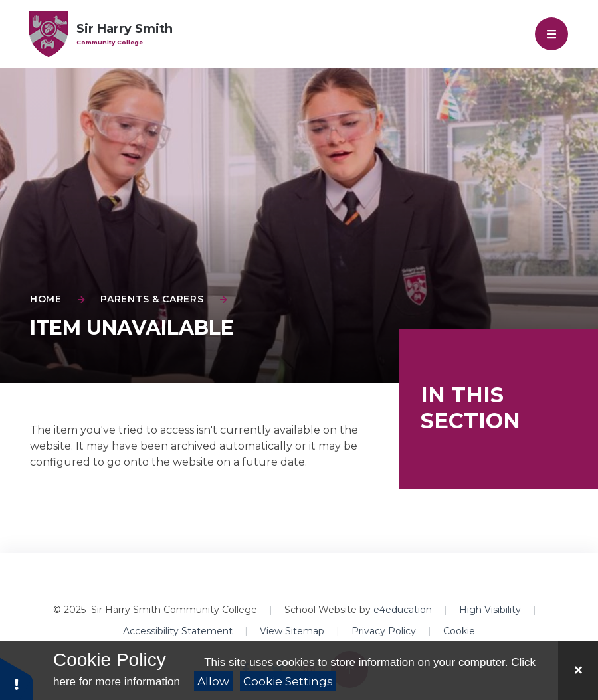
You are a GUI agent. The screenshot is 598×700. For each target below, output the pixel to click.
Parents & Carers (152, 299)
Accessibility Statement (178, 631)
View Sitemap (292, 631)
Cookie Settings (288, 681)
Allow (213, 681)
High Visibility (490, 610)
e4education (403, 610)
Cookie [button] (459, 631)
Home (46, 299)
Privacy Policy (384, 631)
